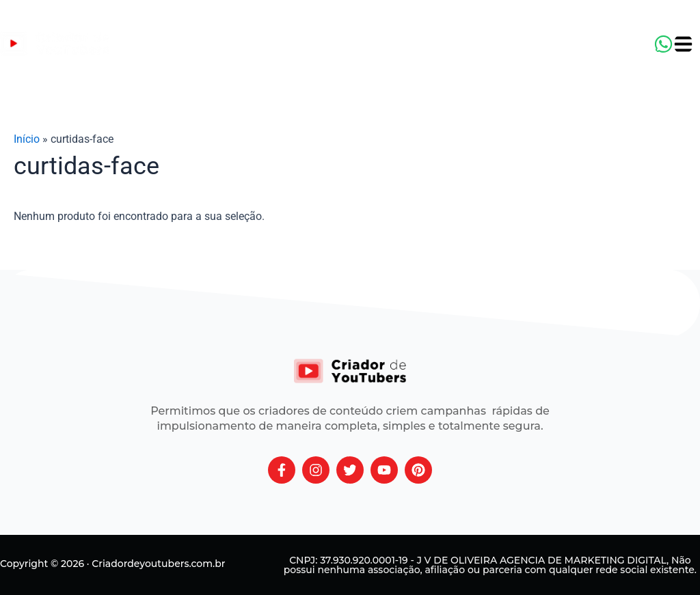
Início (27, 139)
